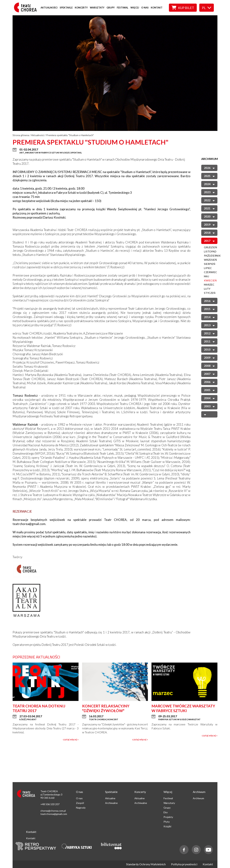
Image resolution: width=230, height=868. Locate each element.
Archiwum (198, 798)
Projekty (168, 817)
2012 (209, 333)
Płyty (167, 822)
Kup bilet (183, 8)
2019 (209, 224)
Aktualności (49, 8)
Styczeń (210, 293)
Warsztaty (97, 8)
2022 (209, 200)
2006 (209, 382)
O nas (145, 8)
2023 (209, 192)
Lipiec (208, 268)
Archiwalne (111, 803)
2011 (209, 341)
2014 (209, 317)
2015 (209, 309)
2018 (209, 233)
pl (207, 8)
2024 (209, 184)
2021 (209, 208)
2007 (209, 374)
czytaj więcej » (71, 739)
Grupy (111, 8)
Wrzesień (210, 260)
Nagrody (81, 808)
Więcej (135, 8)
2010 (209, 349)
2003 (209, 406)
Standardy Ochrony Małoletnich (146, 864)
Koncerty (81, 8)
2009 (209, 357)
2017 (209, 241)
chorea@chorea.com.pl (53, 811)
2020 (209, 216)
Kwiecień (210, 280)
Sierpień (210, 264)
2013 (209, 325)
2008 (209, 366)
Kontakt (157, 8)
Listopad (210, 251)
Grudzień (211, 247)
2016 (209, 301)
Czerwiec (211, 272)
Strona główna (21, 135)
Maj (206, 276)
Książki (167, 826)
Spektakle (66, 8)
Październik (212, 256)
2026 (209, 168)
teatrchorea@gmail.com (54, 814)
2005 (209, 390)
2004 (209, 398)
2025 (209, 176)
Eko (166, 812)
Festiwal (123, 8)
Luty (207, 289)
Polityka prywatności (184, 864)
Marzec (209, 285)
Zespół (80, 803)
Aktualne (110, 798)
